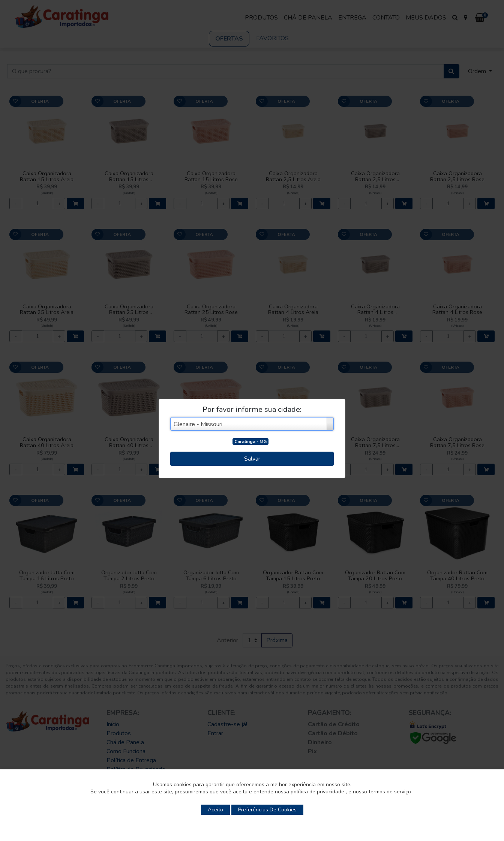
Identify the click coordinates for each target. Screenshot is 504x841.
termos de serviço (391, 792)
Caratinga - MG (250, 442)
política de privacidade (318, 792)
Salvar (252, 459)
